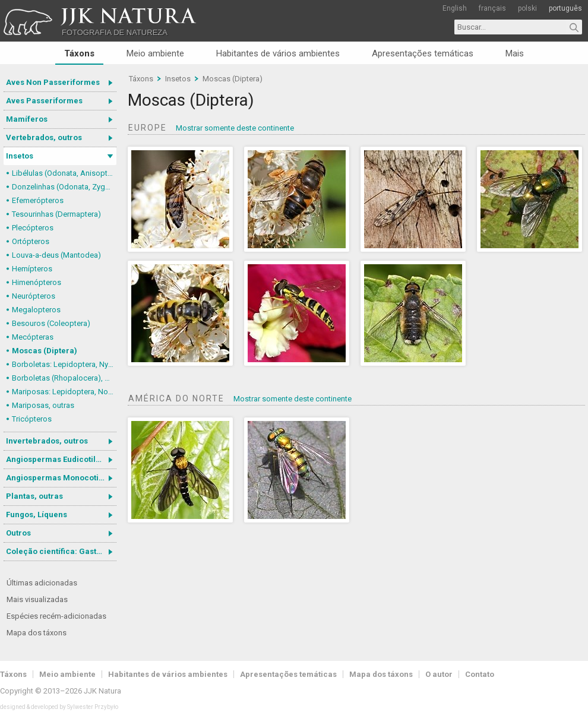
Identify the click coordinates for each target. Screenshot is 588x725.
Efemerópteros (38, 200)
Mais (515, 53)
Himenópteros (37, 282)
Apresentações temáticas (423, 53)
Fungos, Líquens (37, 515)
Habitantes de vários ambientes (278, 53)
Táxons (79, 53)
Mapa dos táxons (37, 633)
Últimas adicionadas (42, 583)
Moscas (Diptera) (45, 351)
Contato (480, 674)
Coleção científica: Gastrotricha (61, 551)
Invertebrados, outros (47, 441)
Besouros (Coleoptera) (51, 323)
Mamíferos (27, 119)
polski (527, 8)
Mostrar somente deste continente (235, 128)
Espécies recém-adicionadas (56, 616)
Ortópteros (31, 241)
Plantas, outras (34, 496)
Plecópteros (33, 228)
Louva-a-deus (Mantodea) (56, 255)
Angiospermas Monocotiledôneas (61, 478)
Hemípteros (32, 269)
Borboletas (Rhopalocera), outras (64, 378)
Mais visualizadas (37, 599)
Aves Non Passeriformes (53, 82)
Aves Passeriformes (44, 101)
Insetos (20, 156)
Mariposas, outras (43, 405)
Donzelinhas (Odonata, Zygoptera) (64, 187)
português (565, 8)
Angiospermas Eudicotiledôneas (61, 459)
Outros (18, 533)
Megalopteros (36, 310)
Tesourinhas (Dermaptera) (56, 214)
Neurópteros (34, 296)
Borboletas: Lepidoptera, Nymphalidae (64, 364)
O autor (439, 674)
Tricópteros (32, 419)
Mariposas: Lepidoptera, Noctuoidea (64, 392)
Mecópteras (33, 337)
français (492, 8)
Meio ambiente (155, 53)
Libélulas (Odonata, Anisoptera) (64, 173)
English (455, 8)
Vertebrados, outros (44, 137)
